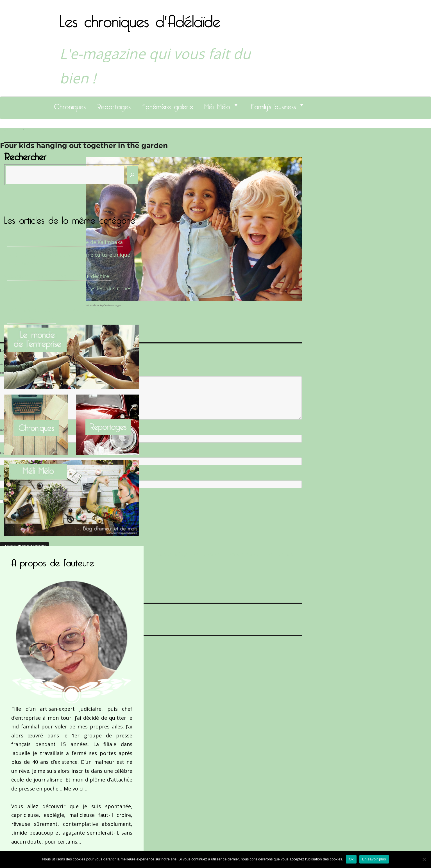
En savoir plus (374, 859)
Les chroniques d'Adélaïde (140, 18)
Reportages (114, 105)
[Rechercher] (133, 175)
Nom (4, 430)
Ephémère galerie (167, 105)
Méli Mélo (217, 105)
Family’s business (273, 105)
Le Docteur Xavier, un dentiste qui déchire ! (59, 276)
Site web (6, 476)
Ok (351, 859)
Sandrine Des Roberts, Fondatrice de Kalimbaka (65, 242)
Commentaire (11, 373)
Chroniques (70, 105)
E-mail (6, 453)
